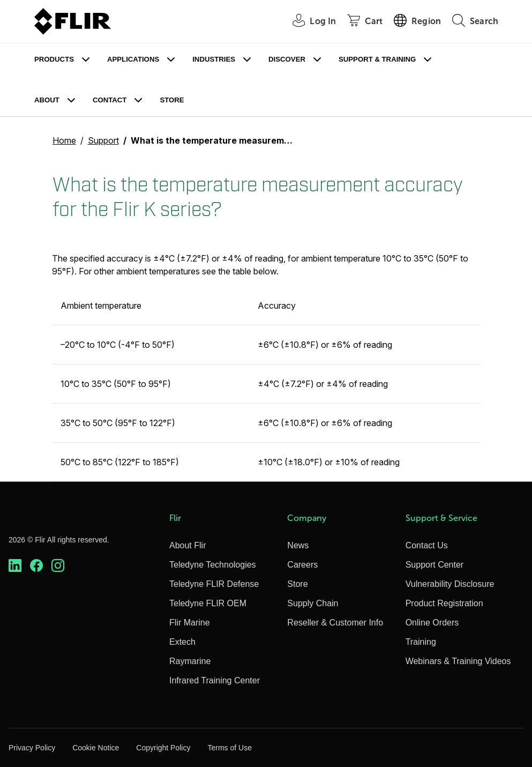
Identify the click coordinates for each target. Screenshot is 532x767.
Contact (110, 100)
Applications (133, 59)
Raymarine (190, 661)
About (47, 100)
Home (64, 140)
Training (421, 642)
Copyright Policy (163, 748)
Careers (302, 565)
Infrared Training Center (215, 680)
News (298, 545)
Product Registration (444, 603)
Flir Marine (190, 623)
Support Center (435, 565)
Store (172, 100)
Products (54, 59)
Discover (287, 59)
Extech (182, 642)
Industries (214, 59)
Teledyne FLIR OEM (208, 603)
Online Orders (432, 623)
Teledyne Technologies (213, 565)
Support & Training (377, 59)
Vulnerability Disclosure (450, 584)
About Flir (188, 545)
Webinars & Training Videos (458, 661)
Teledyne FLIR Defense (214, 584)
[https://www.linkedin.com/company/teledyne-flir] (15, 566)
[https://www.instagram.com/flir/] (58, 566)
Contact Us (427, 545)
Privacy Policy (32, 748)
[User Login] (308, 22)
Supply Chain (313, 603)
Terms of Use (229, 748)
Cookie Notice (96, 748)
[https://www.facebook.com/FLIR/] (36, 566)
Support (103, 140)
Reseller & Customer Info (335, 623)
